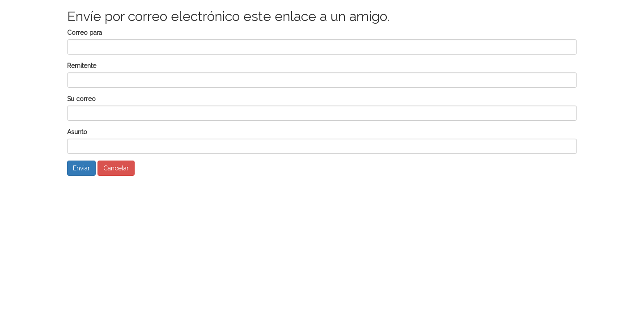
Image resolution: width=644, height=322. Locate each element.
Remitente (82, 66)
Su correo (81, 99)
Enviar (81, 168)
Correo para (85, 33)
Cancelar (116, 168)
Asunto (77, 132)
